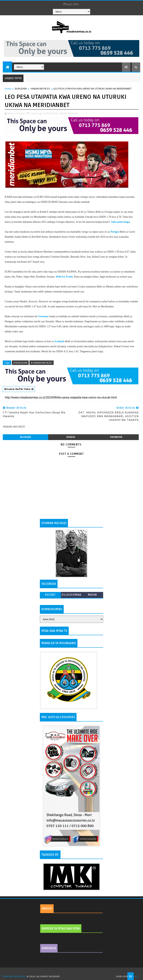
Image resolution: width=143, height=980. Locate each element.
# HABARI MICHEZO (42, 363)
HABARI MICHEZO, (69, 113)
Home (8, 89)
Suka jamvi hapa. (121, 222)
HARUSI (47, 909)
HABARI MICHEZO (40, 89)
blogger (26, 437)
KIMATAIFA (49, 948)
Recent (50, 595)
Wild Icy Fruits (64, 277)
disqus (71, 437)
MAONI (93, 595)
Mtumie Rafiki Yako (19, 389)
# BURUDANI (20, 363)
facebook (116, 437)
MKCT (135, 977)
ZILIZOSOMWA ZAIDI (71, 596)
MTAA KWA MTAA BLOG (14, 977)
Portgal (115, 232)
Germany (43, 316)
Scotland (59, 341)
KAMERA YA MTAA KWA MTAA (61, 929)
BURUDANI (21, 89)
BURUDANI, (52, 113)
